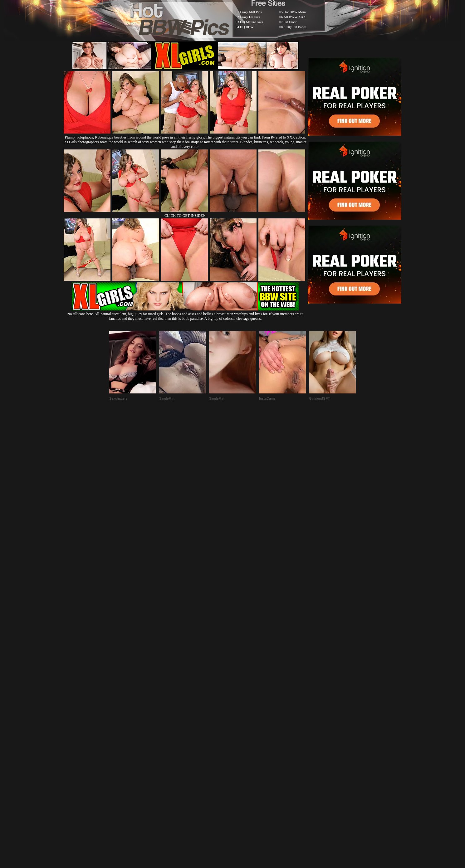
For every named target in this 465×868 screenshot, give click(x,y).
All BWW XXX (295, 17)
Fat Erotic (291, 22)
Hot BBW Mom (295, 12)
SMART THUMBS (244, 717)
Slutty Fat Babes (295, 27)
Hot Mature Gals (252, 22)
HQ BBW (247, 27)
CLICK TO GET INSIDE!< (185, 216)
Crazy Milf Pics (251, 12)
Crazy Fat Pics (250, 17)
